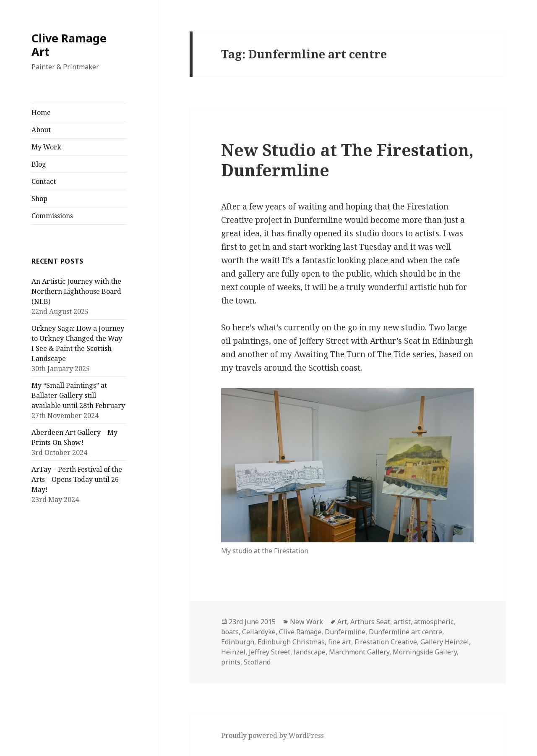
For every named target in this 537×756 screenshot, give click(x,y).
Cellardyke (259, 632)
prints (231, 662)
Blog (39, 164)
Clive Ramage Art (69, 45)
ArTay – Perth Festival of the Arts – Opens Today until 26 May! (77, 479)
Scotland (257, 662)
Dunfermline (345, 632)
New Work (306, 622)
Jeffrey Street (270, 652)
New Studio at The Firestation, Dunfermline (347, 160)
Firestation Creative (386, 642)
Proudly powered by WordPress (272, 735)
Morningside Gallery (425, 652)
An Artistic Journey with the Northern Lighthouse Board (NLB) (76, 291)
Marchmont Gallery (359, 652)
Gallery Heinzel (445, 642)
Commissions (52, 216)
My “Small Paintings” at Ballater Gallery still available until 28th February (78, 395)
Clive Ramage (300, 632)
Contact (44, 181)
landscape (310, 652)
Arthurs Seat (370, 622)
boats (230, 632)
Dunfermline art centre (405, 632)
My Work (46, 147)
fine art (340, 642)
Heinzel (233, 652)
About (41, 130)
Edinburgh (238, 642)
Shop (39, 199)
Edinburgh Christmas (291, 642)
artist (402, 622)
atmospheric (434, 622)
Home (41, 112)
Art (342, 622)
